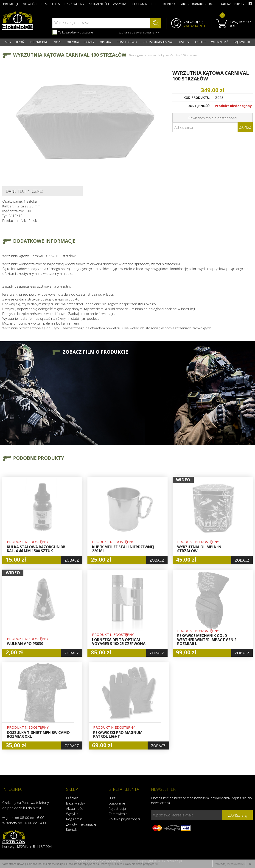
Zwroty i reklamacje (81, 824)
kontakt (170, 4)
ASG (8, 42)
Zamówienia (118, 814)
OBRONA (73, 42)
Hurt (112, 798)
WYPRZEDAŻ (220, 42)
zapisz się (237, 815)
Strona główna (137, 55)
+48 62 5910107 (233, 4)
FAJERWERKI (242, 42)
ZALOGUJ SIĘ (194, 22)
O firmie (72, 798)
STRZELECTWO (127, 42)
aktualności (99, 4)
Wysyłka (72, 814)
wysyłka (120, 4)
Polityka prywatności (124, 819)
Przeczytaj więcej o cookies (229, 864)
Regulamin (74, 819)
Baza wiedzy (76, 803)
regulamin (139, 4)
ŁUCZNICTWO (39, 42)
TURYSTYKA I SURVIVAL (158, 42)
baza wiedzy (74, 4)
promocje (11, 4)
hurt (155, 4)
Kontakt (72, 829)
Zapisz (245, 127)
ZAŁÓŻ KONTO (195, 26)
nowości (30, 4)
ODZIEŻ (90, 42)
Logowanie (117, 803)
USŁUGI (184, 42)
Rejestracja (117, 808)
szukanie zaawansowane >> (139, 32)
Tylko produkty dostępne (73, 32)
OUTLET (200, 42)
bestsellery (51, 4)
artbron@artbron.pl (199, 4)
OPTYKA (105, 42)
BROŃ (20, 42)
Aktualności (75, 808)
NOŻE (58, 42)
